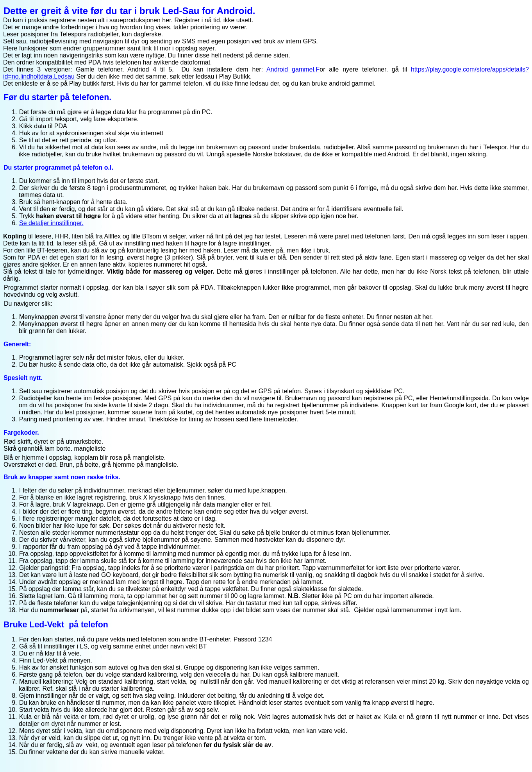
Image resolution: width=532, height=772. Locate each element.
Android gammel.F (293, 69)
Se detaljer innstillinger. (51, 223)
